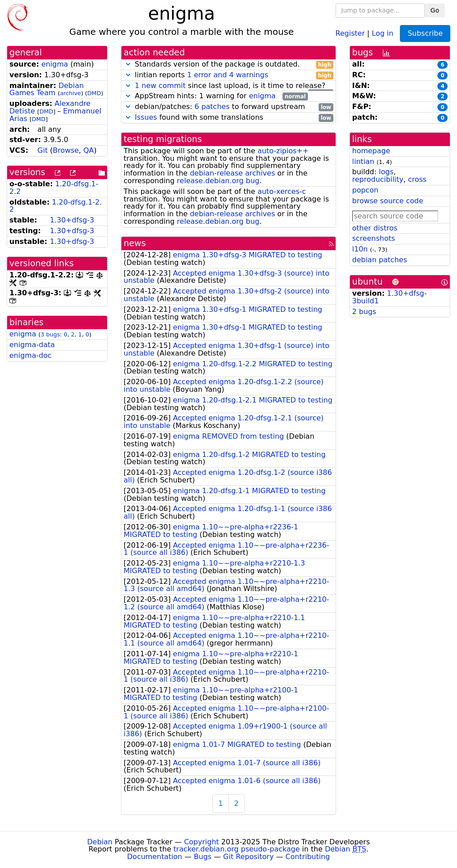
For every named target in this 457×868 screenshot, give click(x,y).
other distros (375, 228)
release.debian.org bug (218, 181)
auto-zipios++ (283, 151)
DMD (94, 93)
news (135, 243)
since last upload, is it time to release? (228, 86)
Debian (100, 842)
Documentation (155, 857)
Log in (382, 33)
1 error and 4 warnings (228, 75)
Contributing (308, 857)
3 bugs (50, 334)
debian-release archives (232, 173)
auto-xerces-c (282, 191)
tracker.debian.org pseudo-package (237, 849)
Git (43, 150)
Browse (66, 150)
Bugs (203, 857)
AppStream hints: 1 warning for (216, 96)
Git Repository (248, 857)
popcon (365, 190)
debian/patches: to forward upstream (228, 107)
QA (89, 150)
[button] (128, 64)
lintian (363, 161)
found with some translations (228, 118)
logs (386, 172)
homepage (371, 151)
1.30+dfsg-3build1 (389, 297)
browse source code (388, 201)
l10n (360, 249)
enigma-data (32, 345)
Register (350, 33)
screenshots (374, 238)
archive (70, 93)
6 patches (212, 107)
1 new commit (160, 86)
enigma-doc (31, 355)
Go (435, 10)
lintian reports (228, 75)
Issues (146, 117)
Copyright (201, 842)
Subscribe (425, 33)
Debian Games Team (47, 89)
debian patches (380, 260)
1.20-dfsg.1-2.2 (56, 206)
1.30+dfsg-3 (72, 220)
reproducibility (378, 179)
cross (417, 179)
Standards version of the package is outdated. (228, 65)
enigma (55, 64)
